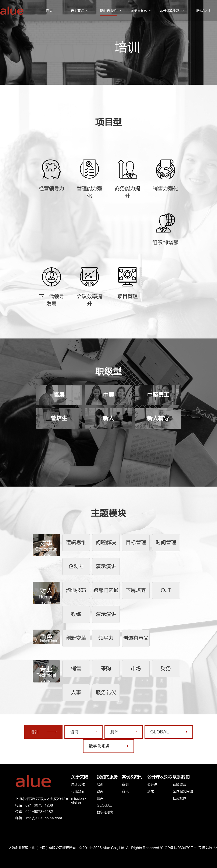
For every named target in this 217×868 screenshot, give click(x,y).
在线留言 (179, 784)
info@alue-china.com (44, 818)
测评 (100, 798)
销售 (76, 669)
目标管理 (136, 543)
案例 (125, 784)
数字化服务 (105, 812)
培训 (100, 784)
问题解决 (106, 543)
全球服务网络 (183, 791)
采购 (106, 669)
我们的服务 (111, 11)
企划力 (76, 566)
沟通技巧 (76, 590)
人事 (76, 693)
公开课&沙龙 (172, 11)
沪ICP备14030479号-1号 (181, 848)
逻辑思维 (76, 543)
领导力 (106, 638)
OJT (166, 590)
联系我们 (181, 777)
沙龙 (151, 791)
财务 (166, 669)
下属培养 (136, 590)
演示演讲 (106, 566)
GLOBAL (104, 805)
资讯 (125, 791)
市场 (136, 669)
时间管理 (166, 543)
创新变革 (76, 638)
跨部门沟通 (106, 590)
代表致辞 (78, 791)
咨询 (100, 791)
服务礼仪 (106, 693)
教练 (76, 614)
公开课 (152, 784)
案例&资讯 (141, 11)
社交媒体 (179, 798)
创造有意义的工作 (136, 641)
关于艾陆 (80, 11)
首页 (49, 11)
